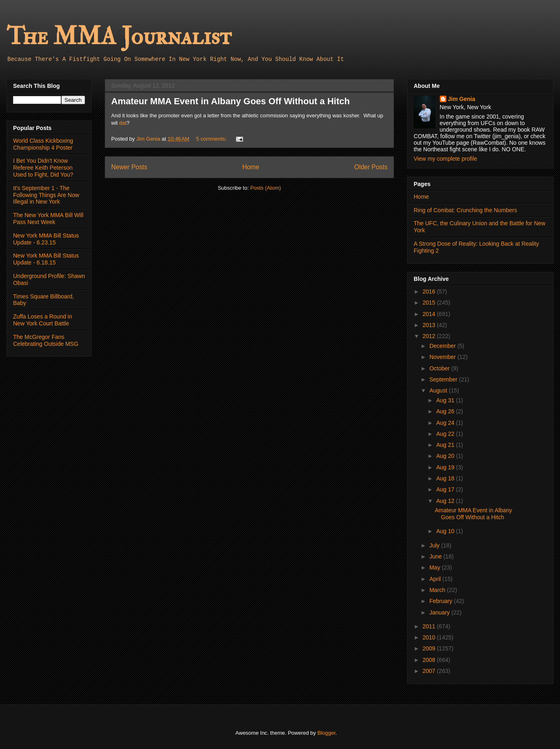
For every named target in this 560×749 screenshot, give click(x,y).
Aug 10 (446, 531)
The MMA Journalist (119, 37)
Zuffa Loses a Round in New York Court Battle (43, 320)
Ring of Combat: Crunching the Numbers (465, 210)
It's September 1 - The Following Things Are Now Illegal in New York (46, 195)
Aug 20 (446, 456)
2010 (430, 637)
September (444, 379)
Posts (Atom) (265, 188)
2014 (430, 314)
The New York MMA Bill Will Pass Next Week (48, 219)
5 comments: (212, 139)
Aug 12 (446, 501)
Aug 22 (446, 434)
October (440, 368)
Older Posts (371, 167)
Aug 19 (446, 467)
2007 (430, 671)
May (435, 567)
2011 (430, 626)
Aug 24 (446, 423)
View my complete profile (445, 159)
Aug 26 (446, 411)
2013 (430, 325)
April (436, 579)
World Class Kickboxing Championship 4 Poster (43, 144)
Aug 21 (446, 445)
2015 (430, 303)
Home (251, 167)
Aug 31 (446, 400)
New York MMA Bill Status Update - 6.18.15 (46, 259)
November (443, 357)
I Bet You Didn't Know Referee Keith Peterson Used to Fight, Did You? (43, 168)
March (438, 590)
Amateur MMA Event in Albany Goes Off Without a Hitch (231, 101)
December (443, 346)
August (439, 390)
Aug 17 (446, 489)
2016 (430, 292)
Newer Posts (129, 167)
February (441, 601)
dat (123, 123)
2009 (430, 648)
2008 (430, 660)
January (440, 612)
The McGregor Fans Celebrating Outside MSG (46, 340)
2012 (430, 336)
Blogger (326, 733)
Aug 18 (446, 478)
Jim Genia (462, 99)
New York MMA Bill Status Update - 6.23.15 (46, 239)
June (436, 556)
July (435, 545)
